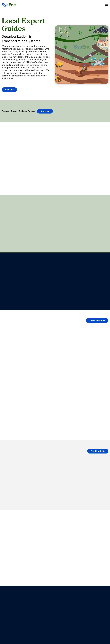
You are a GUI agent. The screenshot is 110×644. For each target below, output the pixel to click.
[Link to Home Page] (9, 4)
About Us (9, 90)
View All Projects (97, 320)
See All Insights (98, 451)
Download (45, 111)
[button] (107, 6)
